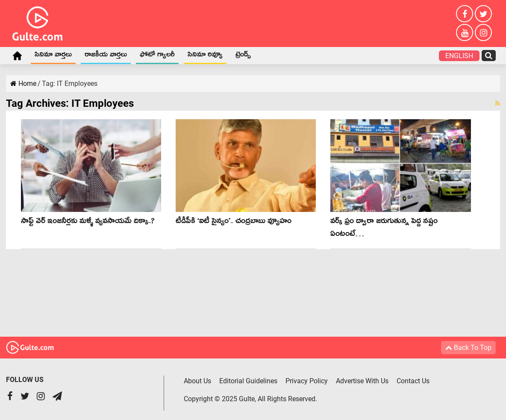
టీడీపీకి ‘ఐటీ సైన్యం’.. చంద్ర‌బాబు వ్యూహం (234, 222)
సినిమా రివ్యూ (205, 56)
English (459, 56)
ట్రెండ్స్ (243, 56)
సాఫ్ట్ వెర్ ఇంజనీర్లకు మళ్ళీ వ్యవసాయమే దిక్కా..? (88, 222)
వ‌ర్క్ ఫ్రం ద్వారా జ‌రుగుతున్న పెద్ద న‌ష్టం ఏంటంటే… (384, 229)
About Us (197, 381)
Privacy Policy (307, 381)
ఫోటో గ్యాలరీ (157, 56)
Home (17, 56)
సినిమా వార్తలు (53, 56)
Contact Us (413, 381)
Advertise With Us (362, 381)
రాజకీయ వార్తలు (106, 56)
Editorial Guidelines (248, 381)
